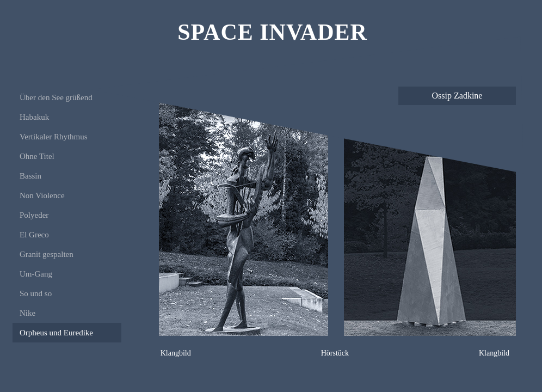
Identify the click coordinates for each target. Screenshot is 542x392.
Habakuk (34, 117)
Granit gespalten (47, 254)
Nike (27, 313)
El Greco (34, 235)
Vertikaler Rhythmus (54, 137)
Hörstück (335, 353)
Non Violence (42, 195)
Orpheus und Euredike (56, 333)
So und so (36, 293)
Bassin (30, 176)
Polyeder (34, 215)
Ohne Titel (37, 156)
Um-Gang (36, 274)
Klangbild (176, 353)
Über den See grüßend (56, 97)
